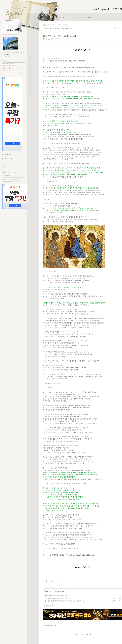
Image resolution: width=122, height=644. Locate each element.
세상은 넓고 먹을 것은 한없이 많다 (56, 595)
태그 (64, 17)
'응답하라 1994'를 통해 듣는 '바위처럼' (58, 598)
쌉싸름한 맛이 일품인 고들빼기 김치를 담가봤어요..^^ (63, 601)
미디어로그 (72, 17)
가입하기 (15, 173)
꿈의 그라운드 (9, 66)
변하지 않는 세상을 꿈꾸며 (107, 9)
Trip (5, 70)
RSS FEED (7, 175)
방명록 (89, 17)
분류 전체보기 (9, 64)
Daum (6, 181)
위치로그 (81, 17)
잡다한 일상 (8, 68)
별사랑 (5, 179)
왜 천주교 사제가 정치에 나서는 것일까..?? (58, 29)
